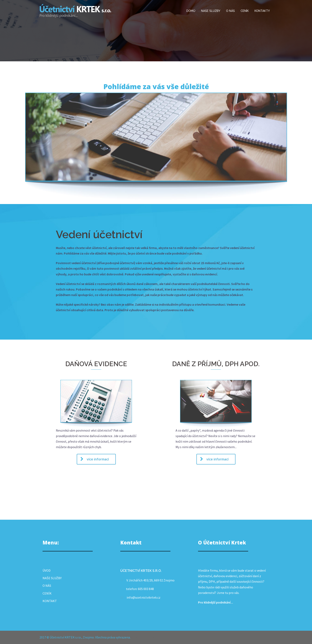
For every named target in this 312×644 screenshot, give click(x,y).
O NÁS (230, 11)
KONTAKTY (262, 11)
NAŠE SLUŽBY (211, 11)
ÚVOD (47, 570)
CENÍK (245, 11)
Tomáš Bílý (154, 637)
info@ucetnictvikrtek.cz (144, 597)
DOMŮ (191, 11)
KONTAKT (50, 601)
